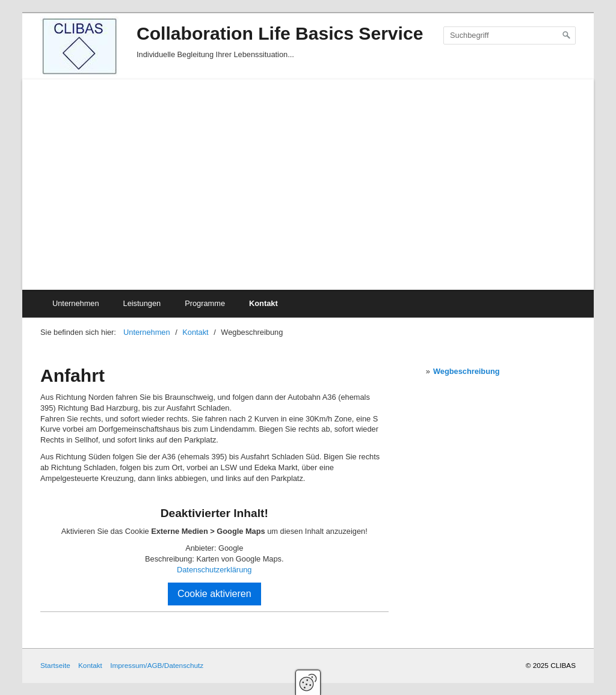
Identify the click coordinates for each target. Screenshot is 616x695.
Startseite (55, 665)
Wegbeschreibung (467, 371)
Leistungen (142, 303)
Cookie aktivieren (214, 594)
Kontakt (263, 303)
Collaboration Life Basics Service (280, 33)
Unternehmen (76, 303)
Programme (205, 303)
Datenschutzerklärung (214, 570)
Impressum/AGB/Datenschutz (157, 665)
